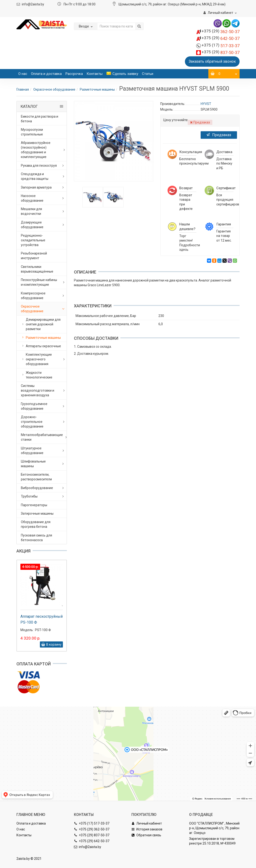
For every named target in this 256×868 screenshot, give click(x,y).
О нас (23, 74)
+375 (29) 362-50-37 (92, 829)
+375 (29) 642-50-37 (92, 841)
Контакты (95, 74)
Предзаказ (219, 135)
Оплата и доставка (46, 74)
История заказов (147, 829)
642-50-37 (221, 38)
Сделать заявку (122, 74)
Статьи (148, 74)
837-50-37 (221, 52)
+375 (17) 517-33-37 (92, 823)
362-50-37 (221, 32)
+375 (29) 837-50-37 (92, 835)
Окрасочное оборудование (54, 89)
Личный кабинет (147, 823)
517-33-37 (221, 46)
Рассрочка (74, 74)
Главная (23, 89)
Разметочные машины (97, 89)
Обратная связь (146, 835)
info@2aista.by (33, 4)
